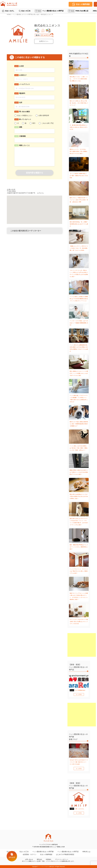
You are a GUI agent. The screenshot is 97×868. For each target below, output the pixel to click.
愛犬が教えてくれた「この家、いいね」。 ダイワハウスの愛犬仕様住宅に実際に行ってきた (79, 79)
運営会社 (39, 859)
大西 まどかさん (80, 809)
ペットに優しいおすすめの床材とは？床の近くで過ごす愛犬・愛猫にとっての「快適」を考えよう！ (79, 448)
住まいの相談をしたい (25, 115)
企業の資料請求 (44, 115)
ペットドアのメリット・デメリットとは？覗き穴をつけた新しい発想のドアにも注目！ (79, 571)
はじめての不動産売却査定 (65, 854)
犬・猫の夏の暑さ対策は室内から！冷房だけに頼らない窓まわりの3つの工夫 (79, 127)
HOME (9, 14)
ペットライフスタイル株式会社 (46, 867)
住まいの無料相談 (46, 854)
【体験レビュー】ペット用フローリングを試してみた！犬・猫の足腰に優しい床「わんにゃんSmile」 (79, 248)
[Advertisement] (82, 34)
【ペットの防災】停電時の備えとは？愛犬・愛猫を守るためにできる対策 (79, 176)
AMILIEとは (86, 852)
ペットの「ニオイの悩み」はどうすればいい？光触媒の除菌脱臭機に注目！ (79, 323)
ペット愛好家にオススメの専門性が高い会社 (26, 14)
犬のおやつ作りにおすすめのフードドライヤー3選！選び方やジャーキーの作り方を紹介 (79, 762)
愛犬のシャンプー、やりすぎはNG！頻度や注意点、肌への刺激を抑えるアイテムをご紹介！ (79, 151)
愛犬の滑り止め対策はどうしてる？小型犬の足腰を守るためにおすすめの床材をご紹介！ (79, 496)
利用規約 (48, 859)
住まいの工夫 (26, 11)
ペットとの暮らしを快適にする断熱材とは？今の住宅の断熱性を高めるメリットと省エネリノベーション (79, 299)
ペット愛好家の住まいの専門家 (43, 852)
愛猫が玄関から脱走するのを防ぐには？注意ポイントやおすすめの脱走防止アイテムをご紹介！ (79, 472)
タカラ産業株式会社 (80, 690)
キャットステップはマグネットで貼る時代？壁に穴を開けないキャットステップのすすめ (79, 622)
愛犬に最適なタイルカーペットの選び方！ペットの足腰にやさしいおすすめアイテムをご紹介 (79, 373)
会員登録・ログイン (30, 854)
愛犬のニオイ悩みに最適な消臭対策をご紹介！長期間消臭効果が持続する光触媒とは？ (79, 424)
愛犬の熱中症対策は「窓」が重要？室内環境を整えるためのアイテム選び (79, 224)
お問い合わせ (29, 859)
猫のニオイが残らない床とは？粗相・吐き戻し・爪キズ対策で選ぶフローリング (79, 103)
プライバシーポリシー (62, 859)
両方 (34, 123)
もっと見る (79, 694)
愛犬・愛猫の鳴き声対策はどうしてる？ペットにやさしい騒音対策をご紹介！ (79, 547)
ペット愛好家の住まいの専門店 (53, 11)
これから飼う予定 (48, 123)
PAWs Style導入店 (82, 11)
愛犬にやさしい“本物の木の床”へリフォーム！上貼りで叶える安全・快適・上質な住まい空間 (79, 200)
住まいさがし (10, 11)
